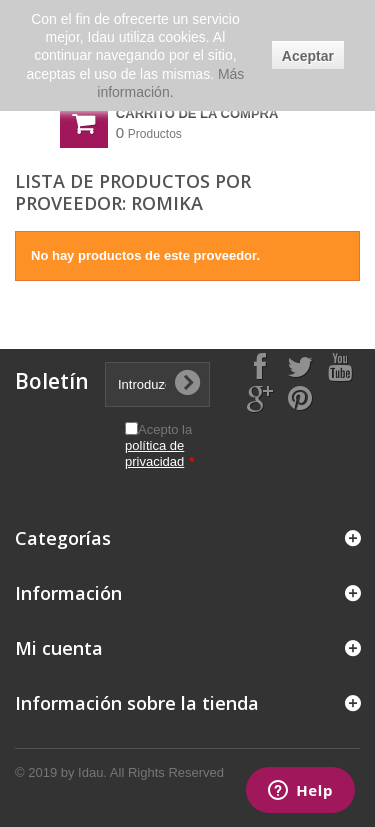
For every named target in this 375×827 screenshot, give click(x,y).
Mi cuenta (59, 648)
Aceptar (308, 56)
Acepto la (159, 445)
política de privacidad (154, 453)
